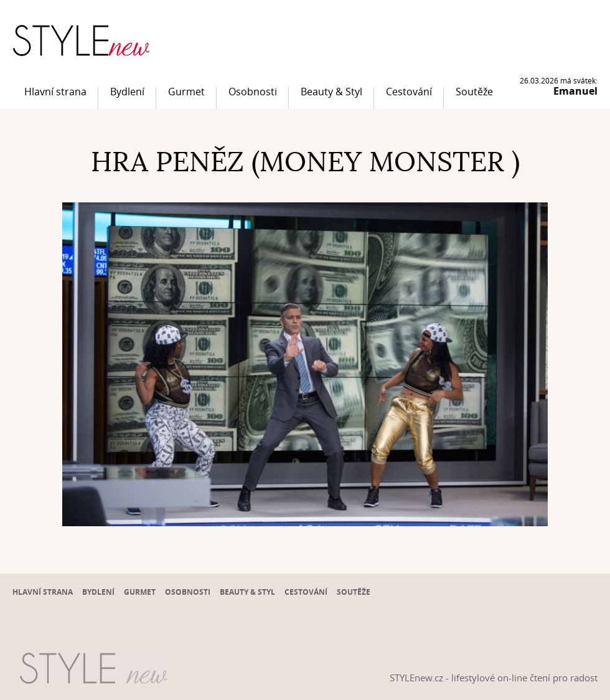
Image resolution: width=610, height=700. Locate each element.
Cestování (409, 92)
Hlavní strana (55, 92)
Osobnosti (253, 92)
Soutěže (474, 92)
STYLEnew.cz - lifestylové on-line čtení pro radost (494, 678)
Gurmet (186, 92)
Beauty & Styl (331, 92)
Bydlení (127, 92)
